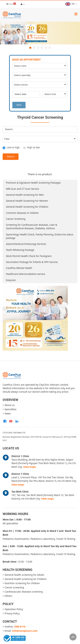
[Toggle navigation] (76, 14)
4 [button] (42, 48)
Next (19, 105)
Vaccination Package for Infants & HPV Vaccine (32, 262)
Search (11, 156)
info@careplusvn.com (25, 631)
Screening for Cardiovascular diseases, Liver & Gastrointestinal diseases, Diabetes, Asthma (32, 227)
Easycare (11, 280)
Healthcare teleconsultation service (26, 274)
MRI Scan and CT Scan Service (23, 189)
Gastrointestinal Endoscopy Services (26, 244)
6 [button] (50, 48)
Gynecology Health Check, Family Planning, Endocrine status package (40, 236)
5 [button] (46, 48)
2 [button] (34, 48)
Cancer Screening (16, 219)
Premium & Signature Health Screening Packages (33, 183)
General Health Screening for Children (27, 207)
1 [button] (30, 48)
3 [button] (38, 48)
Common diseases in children (22, 213)
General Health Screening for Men (25, 195)
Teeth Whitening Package (20, 250)
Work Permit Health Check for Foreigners (29, 256)
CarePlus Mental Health (19, 268)
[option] (40, 33)
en (70, 4)
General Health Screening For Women (27, 201)
